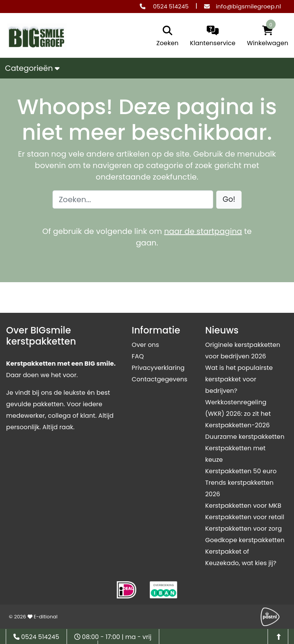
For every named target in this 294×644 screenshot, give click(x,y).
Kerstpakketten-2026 (238, 425)
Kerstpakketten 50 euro (241, 471)
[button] (229, 200)
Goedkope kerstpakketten (245, 540)
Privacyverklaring (158, 368)
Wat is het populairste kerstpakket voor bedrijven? (239, 379)
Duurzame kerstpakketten (245, 437)
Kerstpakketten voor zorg (243, 529)
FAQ (138, 356)
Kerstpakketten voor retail (245, 517)
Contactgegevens (159, 379)
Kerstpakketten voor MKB (243, 506)
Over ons (145, 345)
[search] (166, 37)
